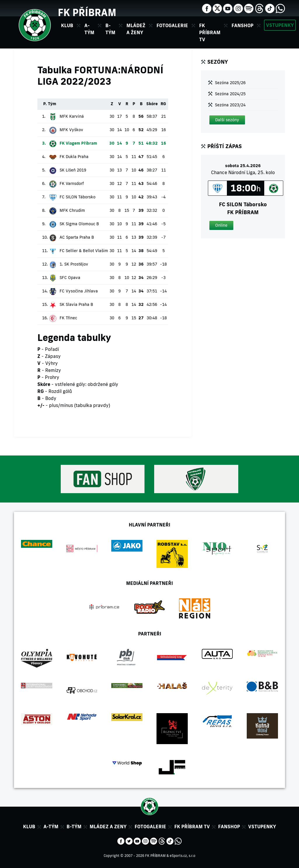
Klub (29, 827)
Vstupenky (280, 25)
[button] (227, 120)
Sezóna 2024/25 (230, 94)
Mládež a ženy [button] (136, 29)
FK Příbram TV (210, 32)
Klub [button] (67, 25)
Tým (52, 104)
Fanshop (242, 25)
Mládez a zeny (108, 827)
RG (163, 104)
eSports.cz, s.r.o (182, 856)
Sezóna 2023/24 (230, 105)
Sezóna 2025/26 (230, 83)
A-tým (51, 827)
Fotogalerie (172, 25)
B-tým (74, 827)
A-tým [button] (89, 29)
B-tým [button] (110, 29)
